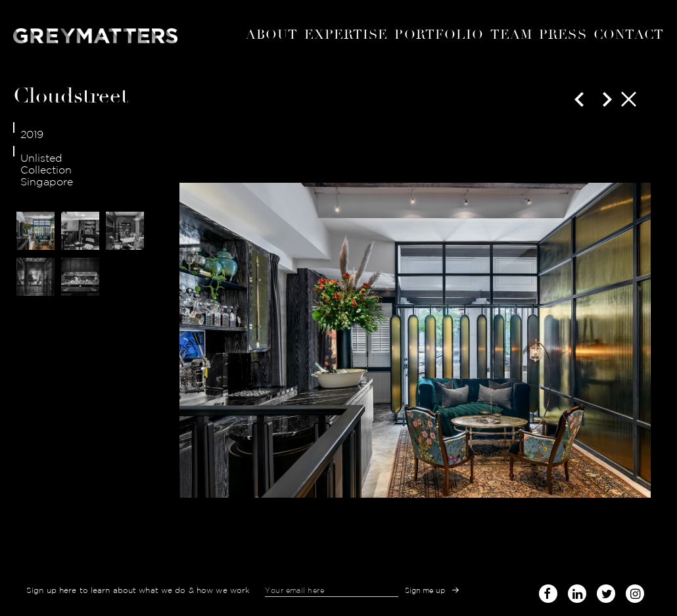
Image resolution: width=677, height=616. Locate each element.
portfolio (439, 35)
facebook (548, 590)
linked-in (577, 594)
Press (563, 35)
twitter (606, 590)
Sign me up (425, 590)
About (272, 35)
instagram (635, 590)
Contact (629, 35)
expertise (346, 35)
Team (511, 35)
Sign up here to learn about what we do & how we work (138, 590)
